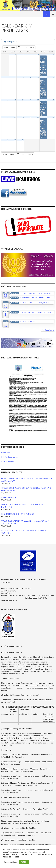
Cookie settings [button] (11, 862)
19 (46, 100)
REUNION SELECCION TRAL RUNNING (18, 514)
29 (15, 140)
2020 (6, 47)
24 (30, 117)
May (13, 47)
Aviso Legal (6, 452)
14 (8, 100)
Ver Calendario (48, 330)
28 (8, 140)
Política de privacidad (10, 457)
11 (38, 77)
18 (38, 100)
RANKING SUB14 (9, 497)
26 (46, 117)
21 (8, 117)
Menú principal (53, 14)
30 (23, 140)
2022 (32, 47)
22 (15, 117)
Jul (25, 47)
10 (30, 77)
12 (46, 77)
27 (53, 117)
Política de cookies (9, 462)
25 (38, 117)
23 (23, 117)
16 (23, 100)
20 (53, 100)
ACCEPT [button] (24, 862)
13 (53, 77)
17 (30, 100)
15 (15, 100)
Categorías (11, 42)
